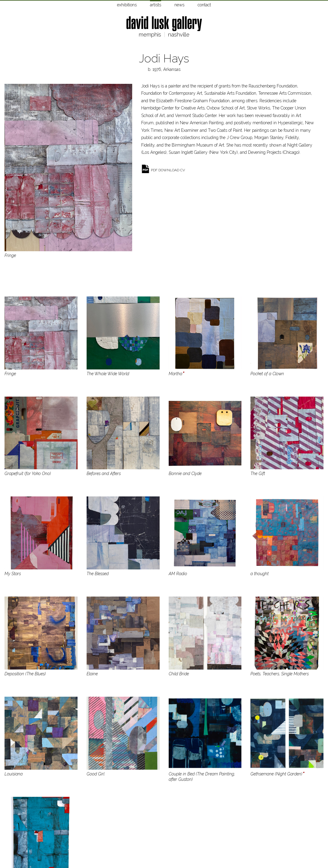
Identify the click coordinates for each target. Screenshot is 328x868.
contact (204, 5)
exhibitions (127, 5)
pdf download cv (168, 170)
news (179, 5)
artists (156, 5)
